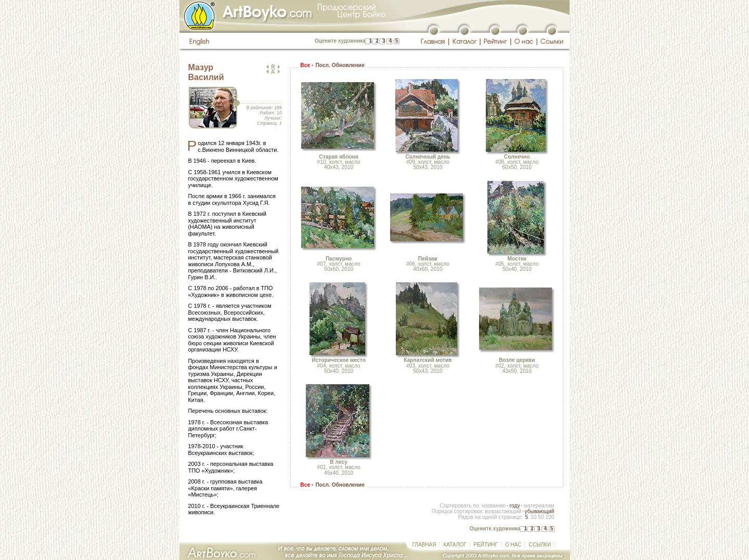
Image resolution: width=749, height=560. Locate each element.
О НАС (513, 545)
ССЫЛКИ (540, 545)
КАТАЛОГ (455, 545)
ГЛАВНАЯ (424, 545)
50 (541, 517)
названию (494, 506)
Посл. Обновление (340, 65)
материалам (539, 506)
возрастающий (503, 511)
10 (533, 517)
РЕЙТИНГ (486, 545)
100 (550, 517)
